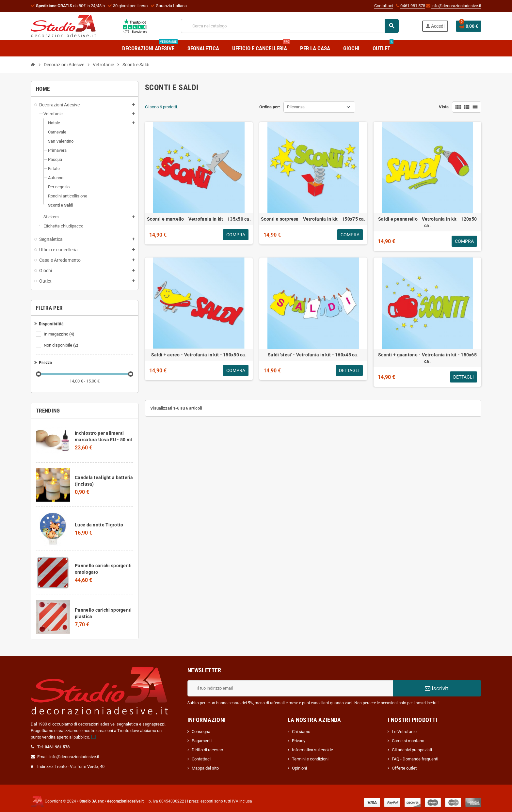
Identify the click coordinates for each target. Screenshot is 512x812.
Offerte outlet (404, 768)
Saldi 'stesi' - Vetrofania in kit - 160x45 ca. (313, 355)
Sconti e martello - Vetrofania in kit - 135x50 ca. (199, 219)
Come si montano (408, 741)
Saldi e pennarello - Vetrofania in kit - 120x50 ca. (427, 222)
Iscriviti (437, 688)
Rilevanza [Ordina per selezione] (296, 107)
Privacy (299, 741)
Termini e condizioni (310, 759)
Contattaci (384, 6)
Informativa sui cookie (312, 750)
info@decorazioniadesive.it (456, 6)
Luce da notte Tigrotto (99, 525)
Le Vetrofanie (404, 732)
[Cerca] (290, 26)
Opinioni (299, 768)
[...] (94, 737)
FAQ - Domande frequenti (415, 759)
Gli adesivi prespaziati (412, 750)
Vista (444, 107)
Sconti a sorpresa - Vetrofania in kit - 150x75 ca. (313, 219)
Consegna (201, 732)
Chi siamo (301, 732)
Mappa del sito (205, 768)
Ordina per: (270, 107)
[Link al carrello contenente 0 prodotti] (469, 26)
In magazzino (60, 334)
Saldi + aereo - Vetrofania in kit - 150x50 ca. (199, 355)
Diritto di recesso (207, 750)
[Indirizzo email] (290, 688)
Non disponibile (62, 345)
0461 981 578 (413, 6)
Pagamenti (202, 741)
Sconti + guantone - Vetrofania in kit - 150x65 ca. (427, 358)
